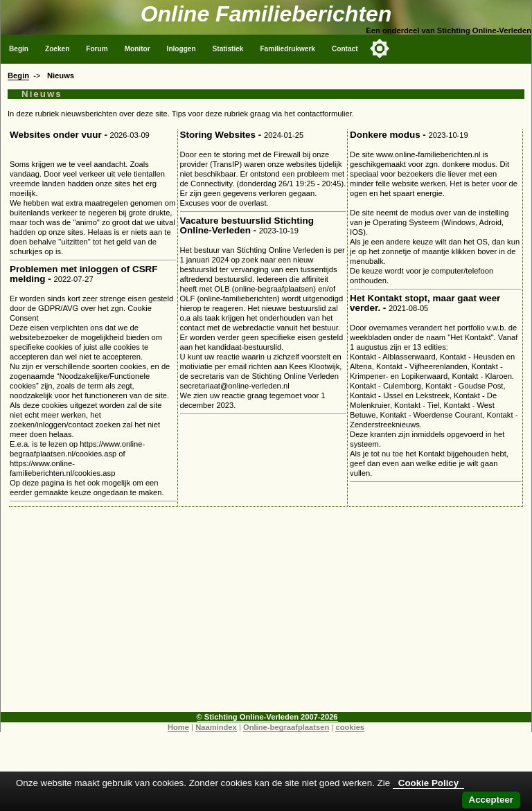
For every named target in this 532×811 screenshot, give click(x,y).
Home (178, 727)
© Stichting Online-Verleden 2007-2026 (267, 717)
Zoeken (57, 49)
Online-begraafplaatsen (286, 727)
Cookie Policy (428, 783)
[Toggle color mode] (380, 48)
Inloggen (181, 49)
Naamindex (216, 727)
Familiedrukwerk (287, 49)
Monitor (138, 49)
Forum (97, 49)
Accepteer (491, 800)
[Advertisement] (266, 615)
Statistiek (228, 49)
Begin (19, 49)
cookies (350, 727)
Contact (345, 49)
